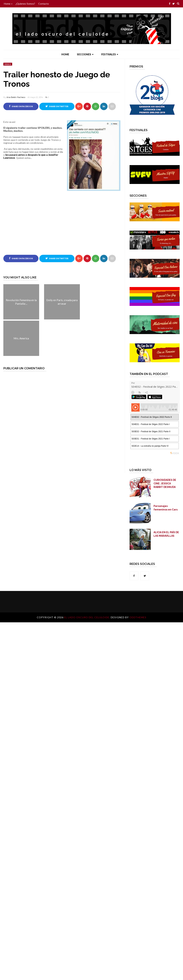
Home (8, 4)
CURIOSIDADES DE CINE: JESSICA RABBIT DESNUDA (165, 483)
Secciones (85, 54)
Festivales (110, 54)
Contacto (44, 4)
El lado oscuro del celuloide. (87, 617)
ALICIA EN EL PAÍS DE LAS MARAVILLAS (166, 534)
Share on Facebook (21, 106)
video (8, 64)
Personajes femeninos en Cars (166, 508)
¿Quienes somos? (25, 4)
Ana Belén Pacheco (16, 97)
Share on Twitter (57, 106)
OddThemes (138, 617)
